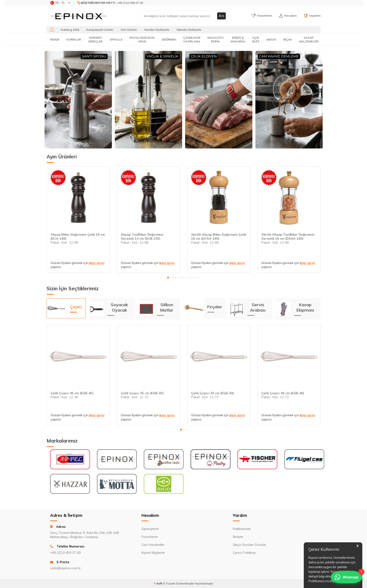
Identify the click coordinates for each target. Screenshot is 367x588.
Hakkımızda (242, 529)
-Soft (158, 583)
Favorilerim (150, 537)
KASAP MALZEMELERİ (309, 39)
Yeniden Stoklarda (157, 30)
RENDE (55, 39)
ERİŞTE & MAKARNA (238, 39)
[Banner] (78, 100)
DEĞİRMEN (169, 39)
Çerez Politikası (245, 553)
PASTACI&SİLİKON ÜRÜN (142, 39)
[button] (168, 277)
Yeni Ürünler (129, 30)
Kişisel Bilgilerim (153, 553)
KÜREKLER (74, 39)
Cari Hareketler (153, 545)
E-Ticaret (169, 583)
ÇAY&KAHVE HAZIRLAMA (192, 39)
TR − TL (60, 3)
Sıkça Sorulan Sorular (249, 545)
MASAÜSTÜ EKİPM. (216, 39)
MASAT (271, 39)
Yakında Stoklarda (189, 30)
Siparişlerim (150, 529)
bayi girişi (97, 263)
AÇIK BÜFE (256, 39)
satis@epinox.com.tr (65, 568)
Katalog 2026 (70, 30)
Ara (221, 16)
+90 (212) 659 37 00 (110, 3)
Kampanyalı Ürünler (100, 30)
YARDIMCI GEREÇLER (95, 39)
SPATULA (116, 39)
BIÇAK (288, 39)
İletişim (238, 537)
